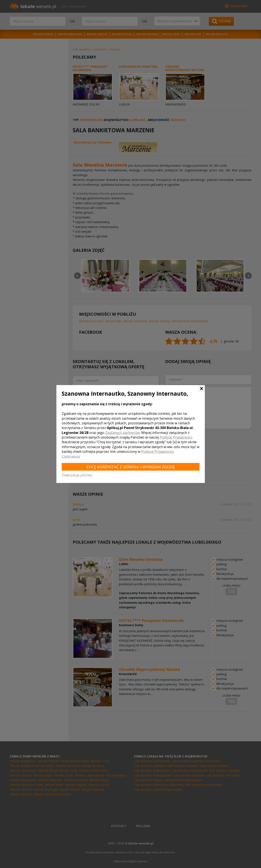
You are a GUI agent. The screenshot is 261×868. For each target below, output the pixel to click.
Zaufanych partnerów (122, 433)
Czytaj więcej (71, 456)
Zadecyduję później (77, 475)
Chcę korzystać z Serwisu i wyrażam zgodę (131, 467)
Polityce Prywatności (176, 437)
